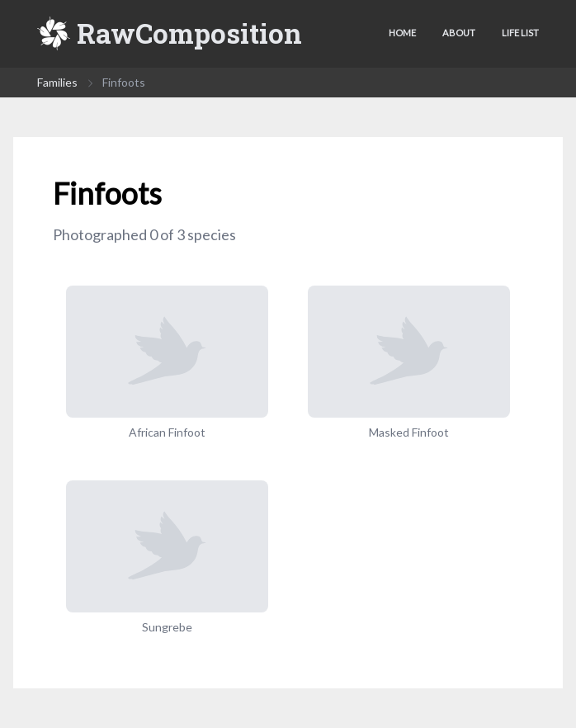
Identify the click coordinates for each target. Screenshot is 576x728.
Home (402, 33)
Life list (520, 33)
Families (57, 82)
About (459, 33)
